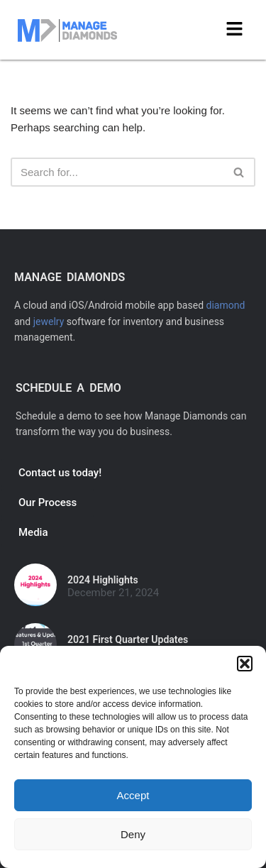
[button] (245, 664)
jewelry (49, 322)
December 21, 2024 (113, 593)
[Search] (117, 172)
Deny (133, 834)
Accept (133, 795)
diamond (226, 305)
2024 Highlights (103, 580)
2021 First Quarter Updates (128, 639)
